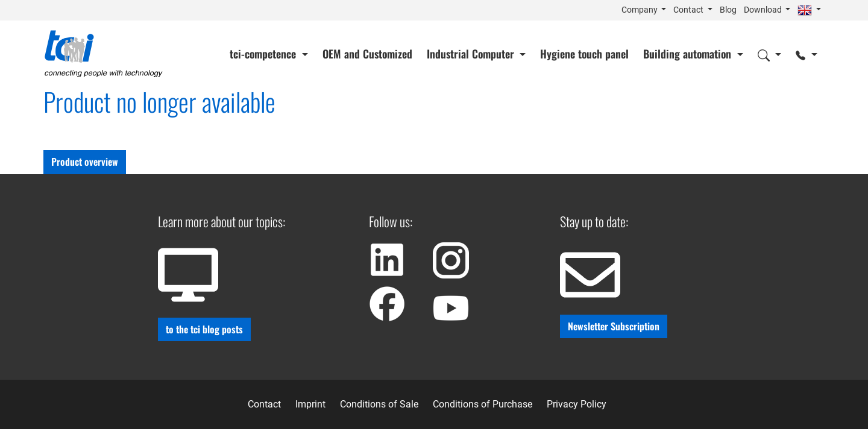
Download (764, 10)
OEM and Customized (367, 54)
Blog (728, 10)
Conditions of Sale (379, 404)
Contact (689, 10)
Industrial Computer (472, 54)
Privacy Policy (577, 404)
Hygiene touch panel (584, 54)
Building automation (689, 54)
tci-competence (264, 54)
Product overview (85, 162)
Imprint (310, 404)
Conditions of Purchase (483, 404)
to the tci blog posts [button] (204, 329)
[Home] (104, 54)
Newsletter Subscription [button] (614, 326)
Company (640, 10)
